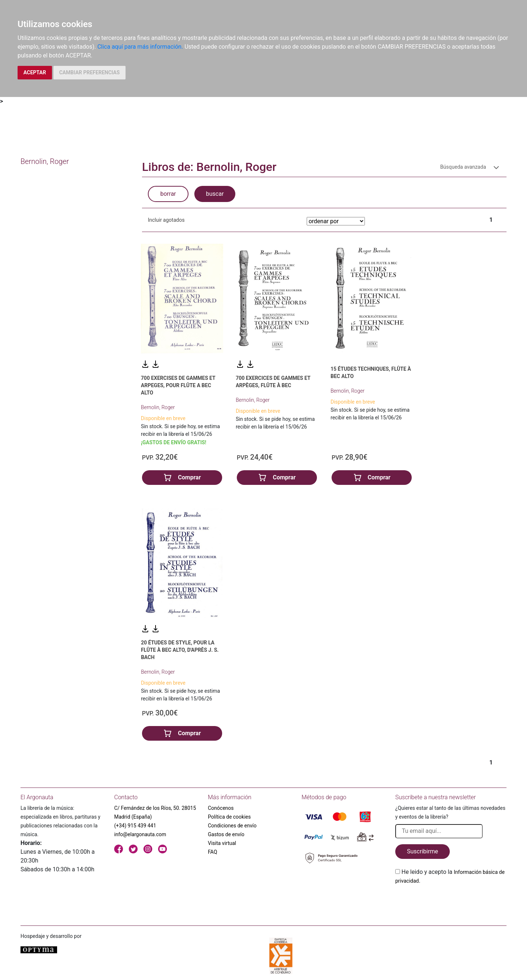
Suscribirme (423, 851)
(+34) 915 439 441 (135, 826)
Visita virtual (222, 843)
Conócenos (221, 808)
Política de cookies (229, 817)
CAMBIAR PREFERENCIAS (89, 72)
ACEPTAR (35, 72)
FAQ (212, 852)
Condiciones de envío (232, 826)
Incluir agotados (166, 220)
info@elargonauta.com (140, 834)
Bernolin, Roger (158, 407)
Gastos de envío (226, 834)
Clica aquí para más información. (140, 47)
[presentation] (451, 902)
